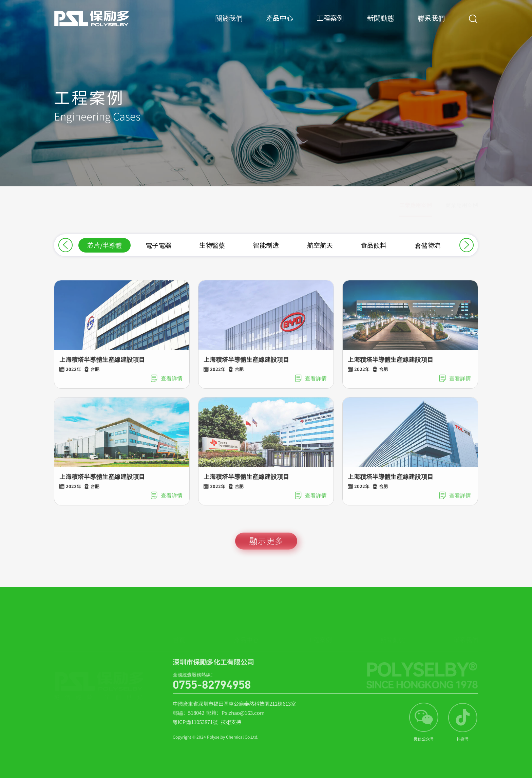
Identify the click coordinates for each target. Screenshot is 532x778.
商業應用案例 (462, 208)
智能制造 (266, 245)
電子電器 (158, 245)
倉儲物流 (427, 245)
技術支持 (231, 727)
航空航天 (320, 245)
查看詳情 (166, 384)
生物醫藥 (212, 245)
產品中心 (280, 25)
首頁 (179, 632)
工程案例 (330, 25)
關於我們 (229, 25)
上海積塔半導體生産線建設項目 (102, 365)
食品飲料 (374, 245)
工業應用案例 (416, 208)
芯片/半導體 (104, 245)
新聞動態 (381, 25)
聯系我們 (431, 25)
